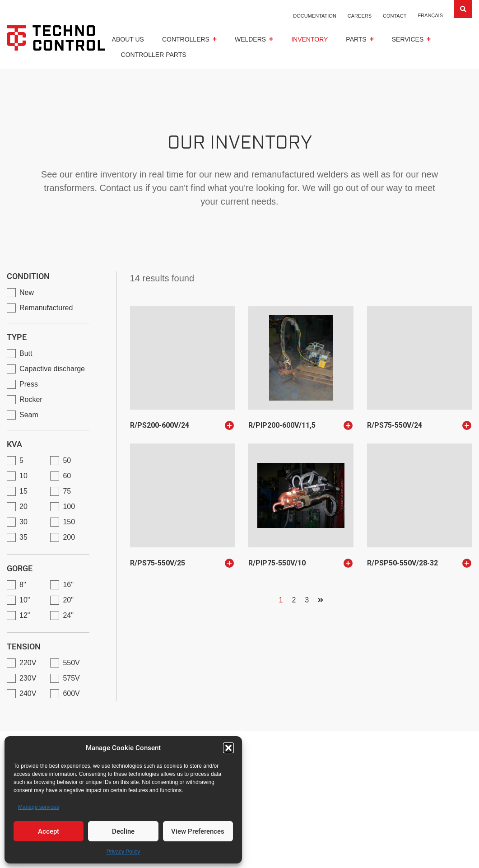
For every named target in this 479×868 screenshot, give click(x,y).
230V (28, 678)
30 (23, 522)
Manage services (39, 807)
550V (71, 663)
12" (25, 615)
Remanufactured (46, 308)
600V (71, 693)
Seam (29, 415)
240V (28, 693)
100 (69, 506)
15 (23, 491)
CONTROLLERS (186, 39)
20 (23, 506)
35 (23, 537)
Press (29, 384)
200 (69, 537)
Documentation (315, 16)
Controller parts (154, 55)
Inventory (309, 39)
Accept (49, 831)
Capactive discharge (52, 369)
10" (25, 600)
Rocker (31, 399)
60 (67, 476)
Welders (250, 39)
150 (69, 522)
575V (71, 678)
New (27, 292)
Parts (356, 39)
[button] (228, 748)
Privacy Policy (123, 852)
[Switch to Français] (430, 15)
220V (28, 663)
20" (68, 600)
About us (128, 39)
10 (23, 476)
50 (67, 460)
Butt (26, 353)
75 (67, 491)
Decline (123, 831)
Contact (395, 16)
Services (408, 39)
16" (68, 585)
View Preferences (198, 831)
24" (68, 615)
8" (23, 585)
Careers (360, 16)
